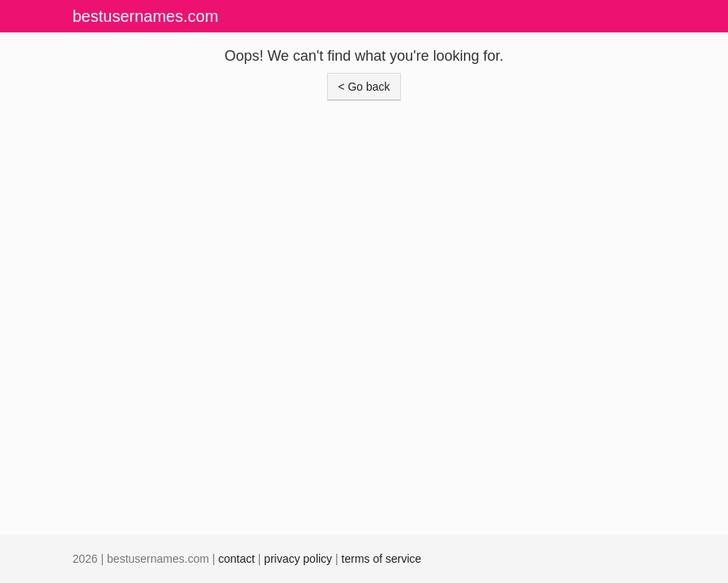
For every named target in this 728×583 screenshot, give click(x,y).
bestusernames (146, 16)
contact (237, 559)
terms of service (382, 559)
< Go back (364, 87)
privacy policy (298, 559)
